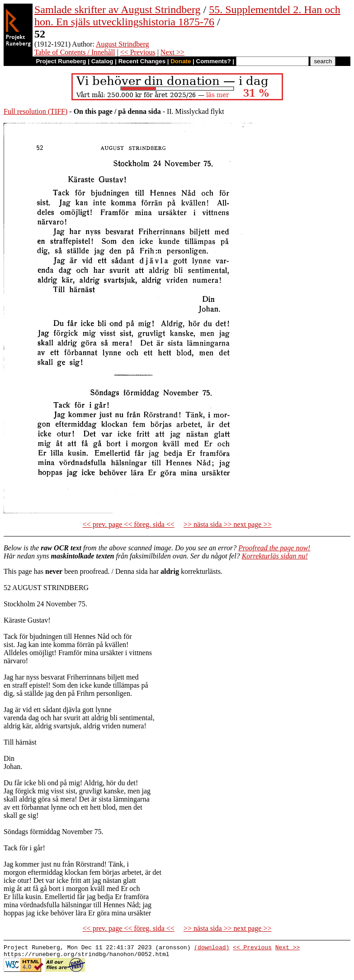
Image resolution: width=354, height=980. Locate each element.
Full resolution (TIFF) (35, 111)
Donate (181, 61)
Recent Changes (142, 61)
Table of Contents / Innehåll (75, 52)
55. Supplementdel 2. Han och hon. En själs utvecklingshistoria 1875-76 (187, 16)
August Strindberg (122, 44)
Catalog (102, 61)
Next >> (172, 52)
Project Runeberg (61, 61)
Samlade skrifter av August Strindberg (118, 9)
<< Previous (138, 52)
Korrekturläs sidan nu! (275, 556)
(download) (212, 948)
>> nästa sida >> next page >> (228, 524)
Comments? (214, 61)
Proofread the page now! (274, 548)
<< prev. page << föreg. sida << (129, 524)
